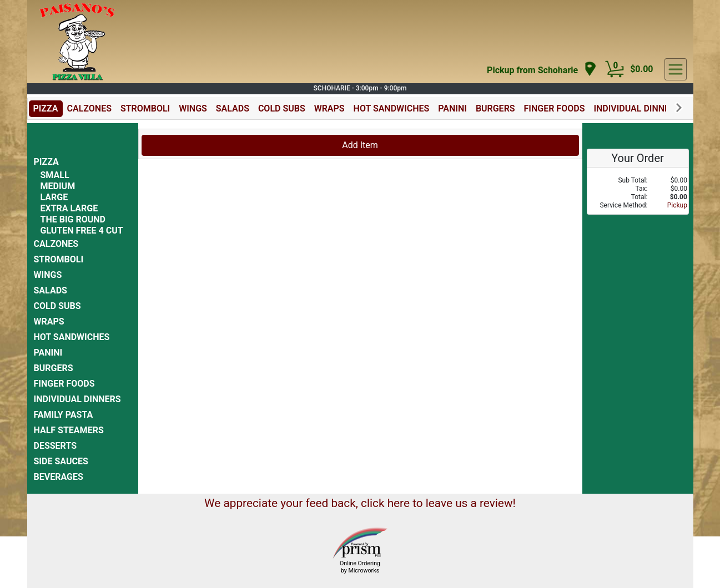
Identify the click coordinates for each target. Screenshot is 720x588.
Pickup (677, 205)
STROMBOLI (145, 108)
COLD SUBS (282, 108)
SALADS (233, 108)
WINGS (193, 108)
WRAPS (329, 108)
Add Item (360, 145)
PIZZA (46, 108)
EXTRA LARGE (69, 208)
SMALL (55, 175)
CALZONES (89, 108)
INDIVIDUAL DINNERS (637, 108)
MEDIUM (58, 186)
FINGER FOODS (555, 108)
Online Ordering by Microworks (360, 567)
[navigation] (542, 70)
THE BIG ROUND (73, 219)
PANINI (452, 108)
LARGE (54, 197)
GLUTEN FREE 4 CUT (82, 230)
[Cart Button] (615, 69)
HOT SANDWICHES (392, 108)
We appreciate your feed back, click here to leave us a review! (360, 503)
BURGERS (495, 108)
